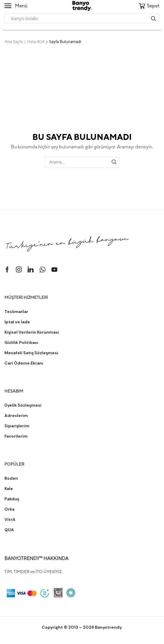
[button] (16, 6)
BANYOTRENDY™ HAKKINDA (36, 558)
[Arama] (153, 19)
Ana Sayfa (14, 42)
